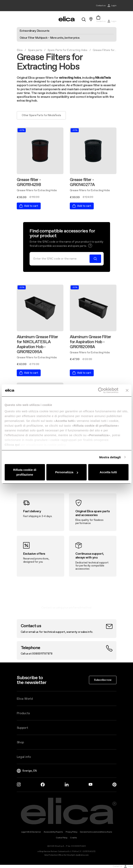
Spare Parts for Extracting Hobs (67, 50)
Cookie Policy (62, 838)
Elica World (25, 699)
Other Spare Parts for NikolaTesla (41, 115)
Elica (20, 50)
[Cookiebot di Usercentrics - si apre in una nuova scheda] (101, 390)
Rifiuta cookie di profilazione (25, 472)
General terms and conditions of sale (96, 832)
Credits (74, 838)
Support (22, 728)
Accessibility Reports (53, 832)
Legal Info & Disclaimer (31, 832)
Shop (20, 742)
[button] (90, 246)
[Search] (61, 259)
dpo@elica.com (82, 855)
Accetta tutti (108, 472)
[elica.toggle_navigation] (19, 19)
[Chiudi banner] (127, 390)
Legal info (24, 757)
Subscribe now (103, 680)
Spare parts (35, 50)
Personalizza (67, 472)
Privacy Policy (71, 832)
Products (23, 713)
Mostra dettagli (110, 457)
